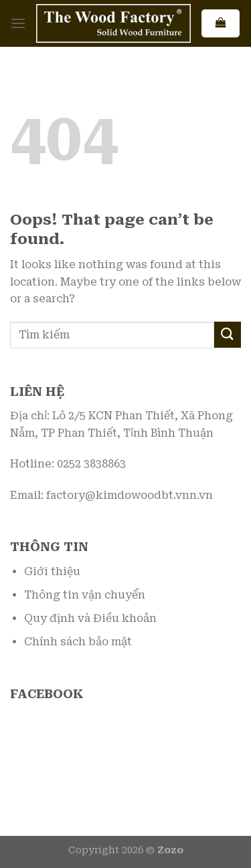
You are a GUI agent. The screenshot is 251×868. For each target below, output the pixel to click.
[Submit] (228, 335)
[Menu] (18, 23)
